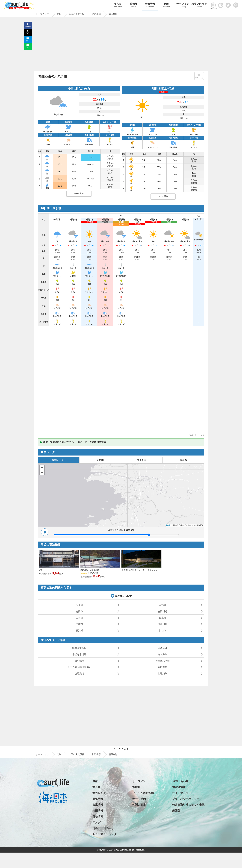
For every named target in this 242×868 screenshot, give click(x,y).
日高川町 (162, 624)
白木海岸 (162, 654)
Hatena (28, 41)
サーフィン (183, 6)
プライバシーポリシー (186, 799)
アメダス (98, 823)
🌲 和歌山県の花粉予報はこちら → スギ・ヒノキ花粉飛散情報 (73, 442)
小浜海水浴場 (79, 654)
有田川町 (162, 611)
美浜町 (79, 630)
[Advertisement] (121, 45)
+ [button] (42, 468)
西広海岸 (162, 667)
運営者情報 (179, 787)
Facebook (28, 27)
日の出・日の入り (103, 828)
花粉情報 (98, 817)
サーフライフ (42, 754)
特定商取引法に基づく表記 (188, 805)
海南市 (79, 624)
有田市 (79, 611)
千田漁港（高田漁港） (79, 667)
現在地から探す (123, 596)
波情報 (134, 6)
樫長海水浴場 (162, 661)
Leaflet (169, 525)
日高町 (163, 618)
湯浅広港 (162, 648)
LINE (28, 48)
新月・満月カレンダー (106, 834)
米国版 (176, 811)
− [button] (42, 473)
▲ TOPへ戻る (121, 748)
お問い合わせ (199, 6)
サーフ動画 (139, 799)
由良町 (79, 618)
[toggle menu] (236, 4)
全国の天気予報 (77, 754)
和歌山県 (96, 754)
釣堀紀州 (162, 673)
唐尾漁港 (79, 673)
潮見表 (117, 6)
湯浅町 (163, 605)
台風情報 (98, 805)
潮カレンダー (100, 793)
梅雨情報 (98, 811)
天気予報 (150, 6)
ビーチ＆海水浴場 (143, 793)
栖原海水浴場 (79, 648)
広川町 (79, 605)
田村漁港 (79, 661)
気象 (166, 6)
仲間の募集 (139, 805)
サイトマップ (180, 793)
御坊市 (163, 630)
